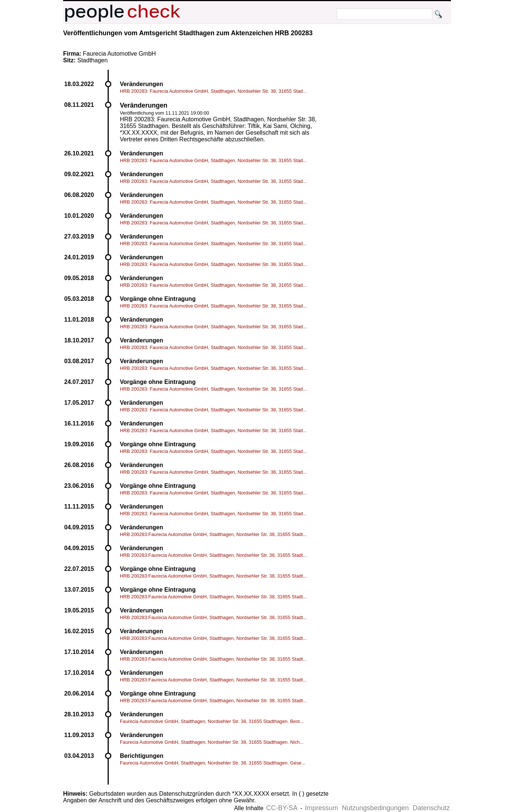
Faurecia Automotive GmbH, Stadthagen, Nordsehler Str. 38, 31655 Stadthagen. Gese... (213, 763)
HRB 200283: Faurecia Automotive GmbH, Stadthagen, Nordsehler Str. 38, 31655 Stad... (213, 91)
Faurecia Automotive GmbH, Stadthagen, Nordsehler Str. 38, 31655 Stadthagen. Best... (212, 721)
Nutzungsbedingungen (375, 808)
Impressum (322, 808)
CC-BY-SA (282, 808)
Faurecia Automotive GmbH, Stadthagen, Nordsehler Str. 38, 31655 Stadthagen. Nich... (212, 742)
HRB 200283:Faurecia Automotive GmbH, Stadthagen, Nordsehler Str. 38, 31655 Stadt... (213, 534)
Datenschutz (431, 808)
